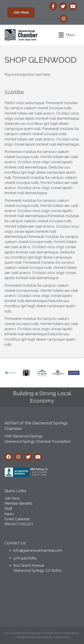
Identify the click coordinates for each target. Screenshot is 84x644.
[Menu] (67, 35)
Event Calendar (17, 519)
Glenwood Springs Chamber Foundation (38, 441)
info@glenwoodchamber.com (38, 550)
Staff (8, 509)
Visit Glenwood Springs (24, 436)
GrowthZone (61, 637)
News (9, 514)
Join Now (12, 498)
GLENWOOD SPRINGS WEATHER (42, 601)
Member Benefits (19, 503)
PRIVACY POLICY (19, 524)
